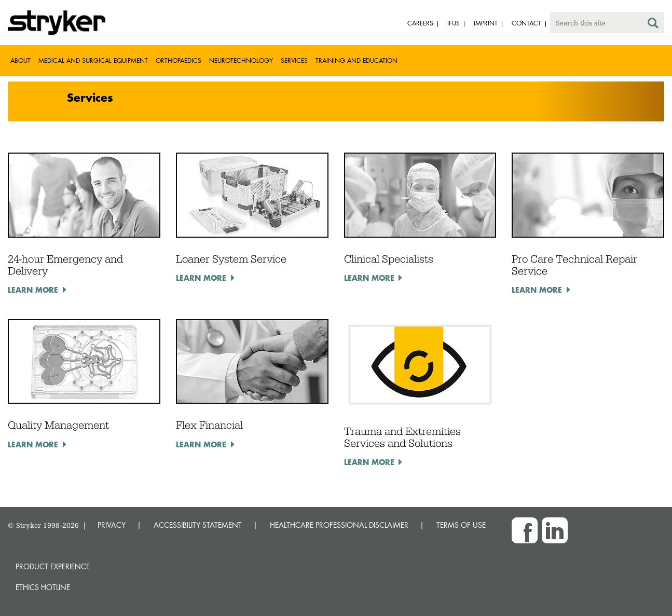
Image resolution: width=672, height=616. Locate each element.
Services (294, 60)
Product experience (53, 566)
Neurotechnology (241, 60)
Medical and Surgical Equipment (93, 60)
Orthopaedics (179, 60)
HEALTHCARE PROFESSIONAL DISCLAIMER (339, 525)
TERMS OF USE (461, 525)
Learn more (33, 290)
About (20, 60)
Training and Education (356, 60)
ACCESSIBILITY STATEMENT (198, 525)
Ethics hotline (43, 587)
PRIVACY (112, 525)
